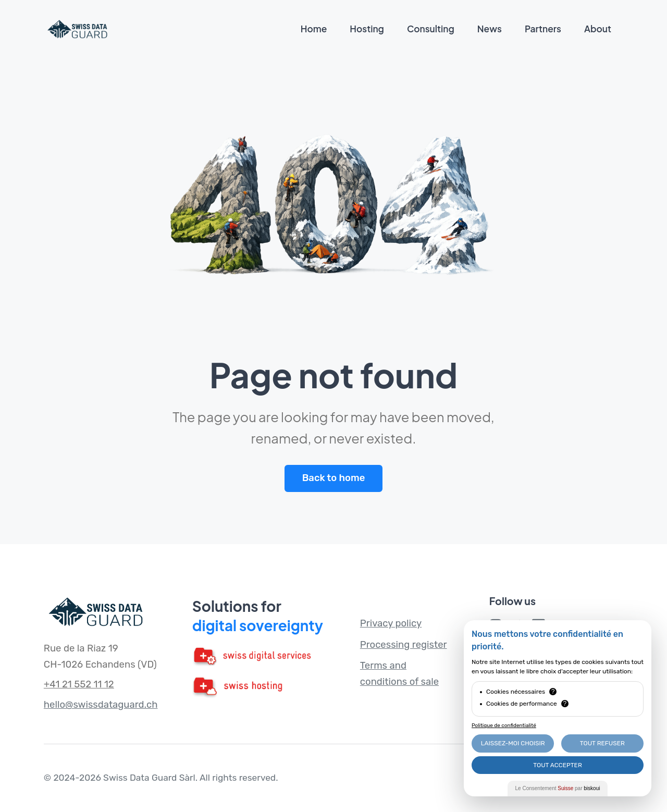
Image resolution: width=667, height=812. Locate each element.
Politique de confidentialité (504, 725)
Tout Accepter (558, 765)
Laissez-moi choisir (513, 743)
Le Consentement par (558, 788)
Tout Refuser (602, 743)
